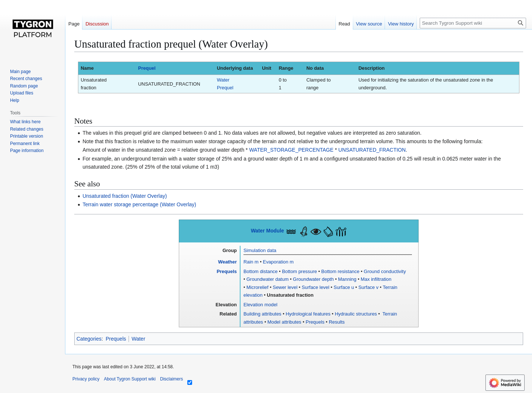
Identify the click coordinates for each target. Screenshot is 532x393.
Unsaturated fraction (290, 295)
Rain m (251, 262)
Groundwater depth (313, 279)
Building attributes (262, 314)
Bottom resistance (340, 271)
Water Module (267, 231)
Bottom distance (261, 271)
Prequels (227, 271)
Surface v (369, 287)
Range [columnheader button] (286, 68)
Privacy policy (86, 379)
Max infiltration (376, 279)
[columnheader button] (175, 68)
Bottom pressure (299, 271)
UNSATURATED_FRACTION (372, 150)
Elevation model (260, 305)
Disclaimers (171, 379)
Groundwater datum (267, 279)
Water (138, 339)
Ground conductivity (385, 271)
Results (337, 322)
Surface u (344, 287)
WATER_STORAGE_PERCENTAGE (291, 150)
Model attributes (284, 322)
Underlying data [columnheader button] (235, 68)
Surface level (316, 287)
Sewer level (285, 287)
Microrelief (258, 287)
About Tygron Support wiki (130, 379)
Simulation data (260, 250)
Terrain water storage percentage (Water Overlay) (139, 204)
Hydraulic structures (356, 314)
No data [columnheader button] (315, 68)
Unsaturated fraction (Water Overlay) (125, 196)
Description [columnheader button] (371, 68)
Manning (347, 279)
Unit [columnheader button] (267, 68)
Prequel (147, 68)
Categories (89, 339)
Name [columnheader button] (87, 68)
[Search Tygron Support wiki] (473, 23)
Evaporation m (278, 262)
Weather (227, 262)
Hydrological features (308, 314)
